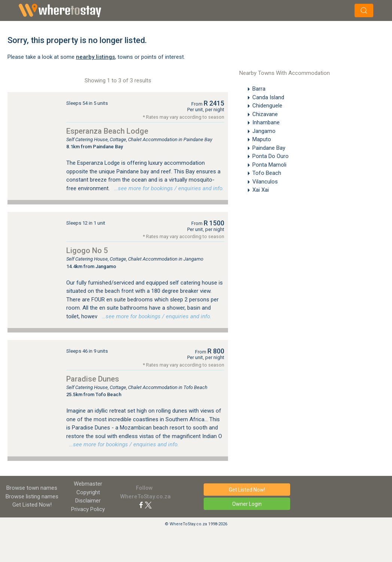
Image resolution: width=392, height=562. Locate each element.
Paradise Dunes (93, 379)
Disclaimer (88, 501)
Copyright (88, 492)
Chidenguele (267, 106)
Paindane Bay (269, 148)
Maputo (262, 139)
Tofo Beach (267, 173)
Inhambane (266, 122)
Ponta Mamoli (269, 165)
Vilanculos (265, 182)
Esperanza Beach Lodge (107, 131)
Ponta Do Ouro (271, 156)
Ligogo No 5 (87, 250)
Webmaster (88, 484)
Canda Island (268, 97)
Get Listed (32, 505)
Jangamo (264, 131)
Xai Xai (261, 190)
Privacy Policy (88, 509)
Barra (259, 89)
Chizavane (265, 114)
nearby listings (95, 57)
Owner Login (247, 504)
